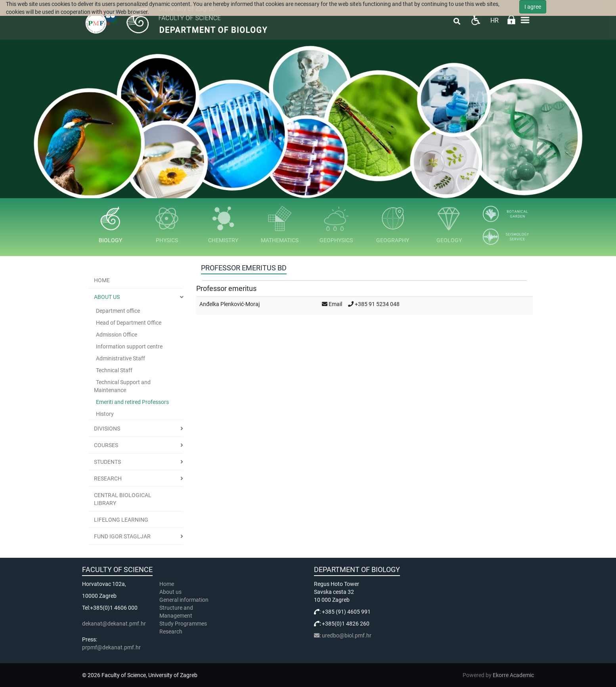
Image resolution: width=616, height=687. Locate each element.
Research (108, 478)
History (105, 414)
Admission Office (117, 335)
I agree (533, 7)
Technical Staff (114, 370)
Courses (106, 445)
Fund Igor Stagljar (122, 536)
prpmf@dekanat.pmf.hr (111, 647)
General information (184, 600)
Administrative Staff (121, 358)
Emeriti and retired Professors (132, 402)
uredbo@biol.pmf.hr (347, 635)
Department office (118, 311)
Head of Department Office (129, 323)
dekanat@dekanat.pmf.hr (114, 624)
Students (107, 462)
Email (335, 304)
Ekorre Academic (513, 675)
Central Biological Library (123, 499)
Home (102, 280)
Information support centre (129, 346)
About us (107, 297)
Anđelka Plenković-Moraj (230, 304)
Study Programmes (183, 624)
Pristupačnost (475, 20)
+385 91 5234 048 (377, 304)
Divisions (107, 429)
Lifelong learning (121, 520)
